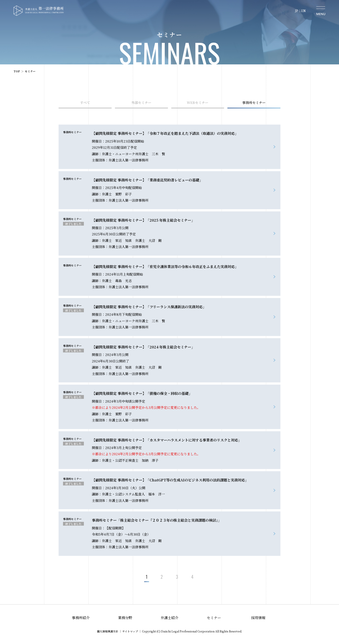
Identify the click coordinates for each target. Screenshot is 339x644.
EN (304, 11)
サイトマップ (130, 631)
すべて (85, 102)
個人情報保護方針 (108, 631)
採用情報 (258, 618)
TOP (17, 71)
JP (297, 11)
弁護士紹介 (169, 618)
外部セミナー (141, 102)
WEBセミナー (198, 102)
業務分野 (125, 618)
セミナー (214, 618)
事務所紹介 (81, 618)
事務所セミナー (254, 102)
